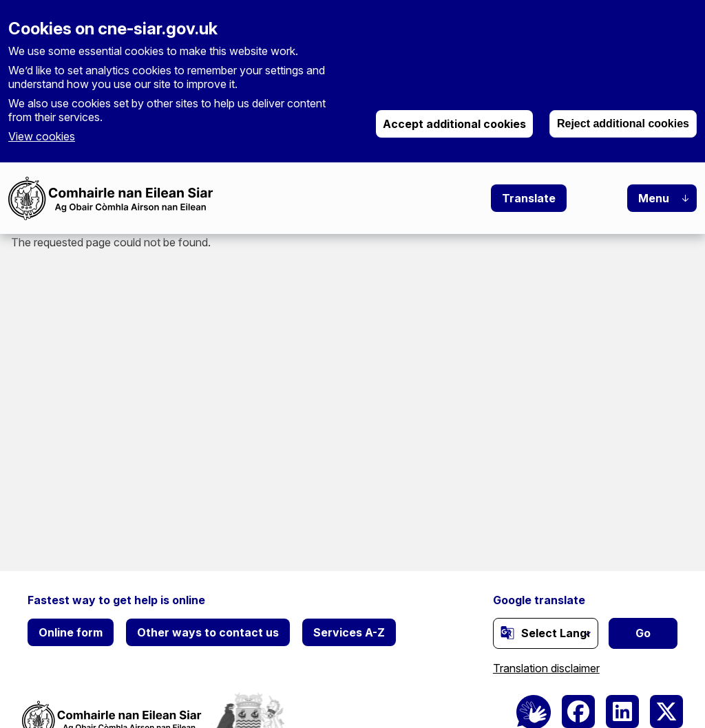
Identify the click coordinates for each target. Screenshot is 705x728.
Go (643, 633)
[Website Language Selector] (546, 633)
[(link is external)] (507, 632)
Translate (529, 198)
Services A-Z (349, 632)
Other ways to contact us (208, 632)
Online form (71, 632)
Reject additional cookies (623, 124)
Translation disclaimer (546, 668)
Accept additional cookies (454, 124)
